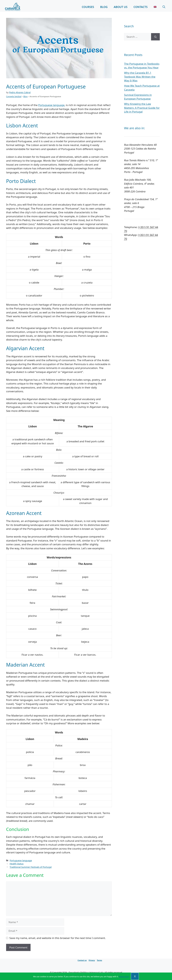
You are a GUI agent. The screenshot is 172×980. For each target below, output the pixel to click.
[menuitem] (155, 7)
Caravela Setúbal (14, 96)
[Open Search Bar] (164, 7)
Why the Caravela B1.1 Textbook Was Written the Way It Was (140, 77)
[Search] (155, 37)
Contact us (82, 960)
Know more (124, 977)
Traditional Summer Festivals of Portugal (31, 867)
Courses (88, 7)
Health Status (17, 864)
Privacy (92, 960)
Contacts (141, 7)
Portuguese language (51, 105)
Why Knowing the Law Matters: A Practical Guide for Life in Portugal (142, 108)
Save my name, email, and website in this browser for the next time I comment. (58, 938)
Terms (99, 960)
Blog (104, 7)
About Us (121, 7)
